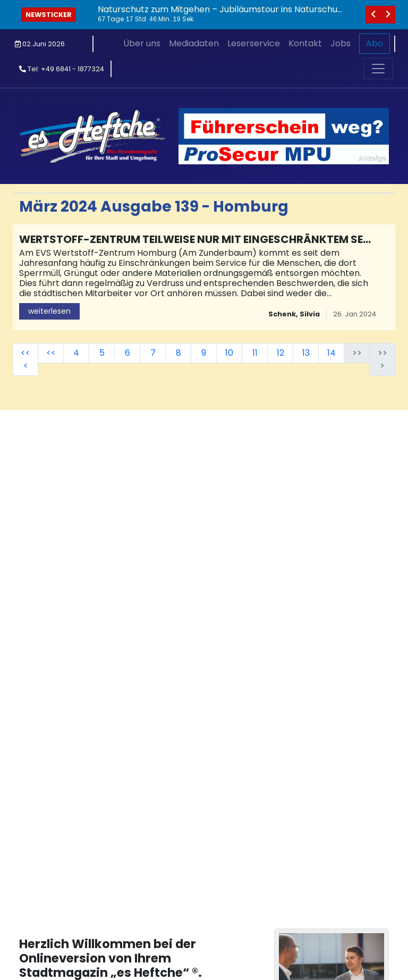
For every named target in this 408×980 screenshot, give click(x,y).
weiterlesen (49, 311)
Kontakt (305, 43)
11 (255, 353)
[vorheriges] (373, 15)
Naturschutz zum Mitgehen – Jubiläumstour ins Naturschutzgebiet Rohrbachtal (219, 14)
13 (306, 353)
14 (331, 353)
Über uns (142, 43)
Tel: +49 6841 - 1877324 (62, 69)
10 (229, 353)
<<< (25, 359)
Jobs (341, 43)
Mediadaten (194, 43)
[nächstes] (388, 15)
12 (280, 353)
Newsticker (49, 15)
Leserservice (254, 43)
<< (51, 353)
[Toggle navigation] (378, 69)
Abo (375, 43)
